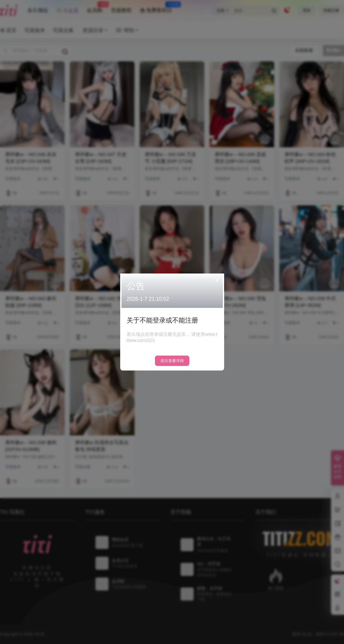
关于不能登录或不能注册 (162, 320)
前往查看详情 (172, 361)
